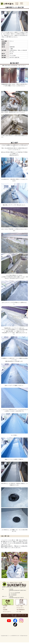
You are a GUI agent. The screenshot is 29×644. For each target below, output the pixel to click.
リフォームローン (7, 612)
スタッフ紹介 (20, 606)
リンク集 (19, 612)
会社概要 (5, 606)
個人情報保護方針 (21, 610)
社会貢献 (5, 610)
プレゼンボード (20, 608)
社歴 (4, 608)
